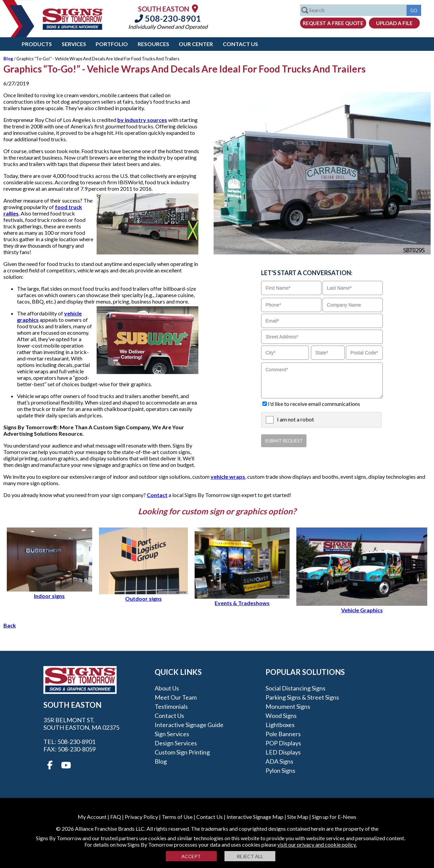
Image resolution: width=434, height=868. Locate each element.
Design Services (176, 743)
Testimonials (171, 706)
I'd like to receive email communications (314, 404)
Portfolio (112, 44)
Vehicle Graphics (362, 607)
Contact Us (240, 44)
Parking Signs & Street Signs (302, 697)
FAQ (116, 817)
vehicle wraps (228, 477)
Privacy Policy (141, 817)
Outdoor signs (144, 595)
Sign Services (172, 734)
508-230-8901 (168, 18)
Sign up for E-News (334, 817)
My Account (92, 817)
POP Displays (283, 743)
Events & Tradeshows (242, 600)
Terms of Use (177, 817)
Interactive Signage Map (255, 817)
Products (37, 44)
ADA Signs (279, 761)
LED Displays (283, 752)
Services (74, 44)
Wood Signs (281, 716)
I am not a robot (295, 419)
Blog (8, 59)
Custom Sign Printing (182, 752)
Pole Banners (283, 734)
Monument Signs (288, 706)
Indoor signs (50, 593)
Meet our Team (176, 697)
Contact (157, 495)
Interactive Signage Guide (189, 725)
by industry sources (142, 120)
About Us (167, 688)
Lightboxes (280, 725)
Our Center (196, 44)
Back (10, 625)
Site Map (298, 817)
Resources (153, 44)
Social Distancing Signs (295, 688)
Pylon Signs (280, 770)
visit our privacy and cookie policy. (317, 844)
